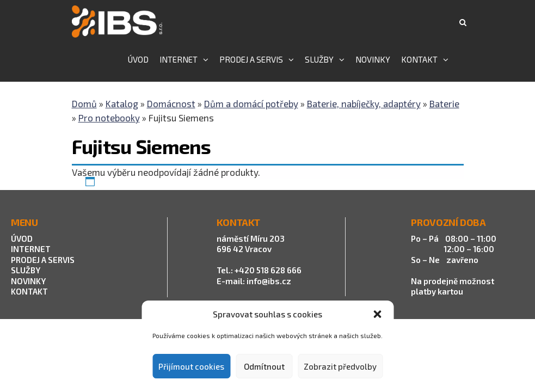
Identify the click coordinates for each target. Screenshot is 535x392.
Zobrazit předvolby (340, 366)
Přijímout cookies (191, 366)
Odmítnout (264, 366)
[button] (377, 314)
